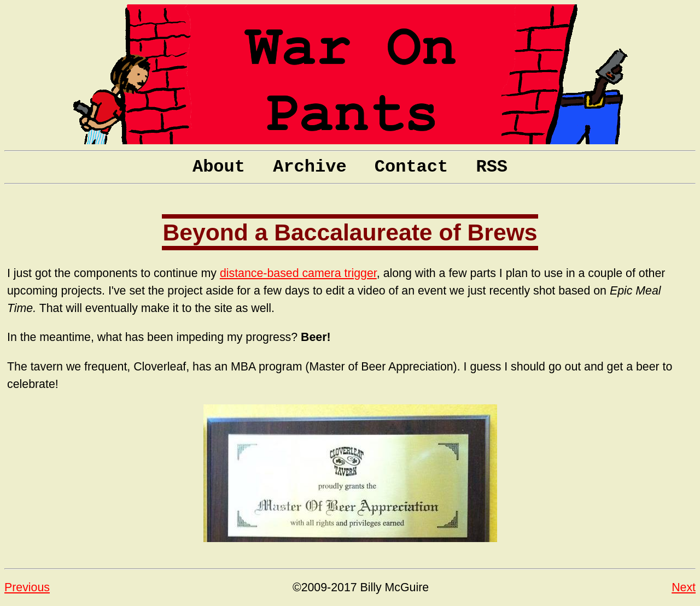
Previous (27, 587)
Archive (310, 167)
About (219, 167)
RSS (492, 167)
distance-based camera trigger (298, 273)
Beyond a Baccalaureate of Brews (350, 232)
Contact (411, 167)
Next (684, 587)
